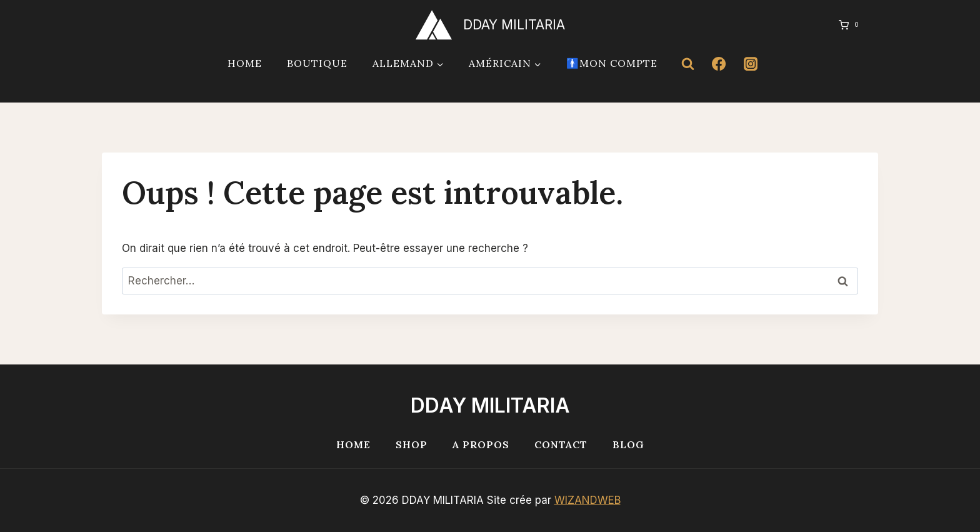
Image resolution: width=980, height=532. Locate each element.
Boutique (317, 63)
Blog (628, 444)
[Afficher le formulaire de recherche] (687, 64)
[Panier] (845, 25)
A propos (481, 444)
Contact (561, 444)
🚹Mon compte (612, 63)
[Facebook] (719, 64)
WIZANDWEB (587, 500)
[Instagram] (751, 64)
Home (245, 63)
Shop (412, 444)
